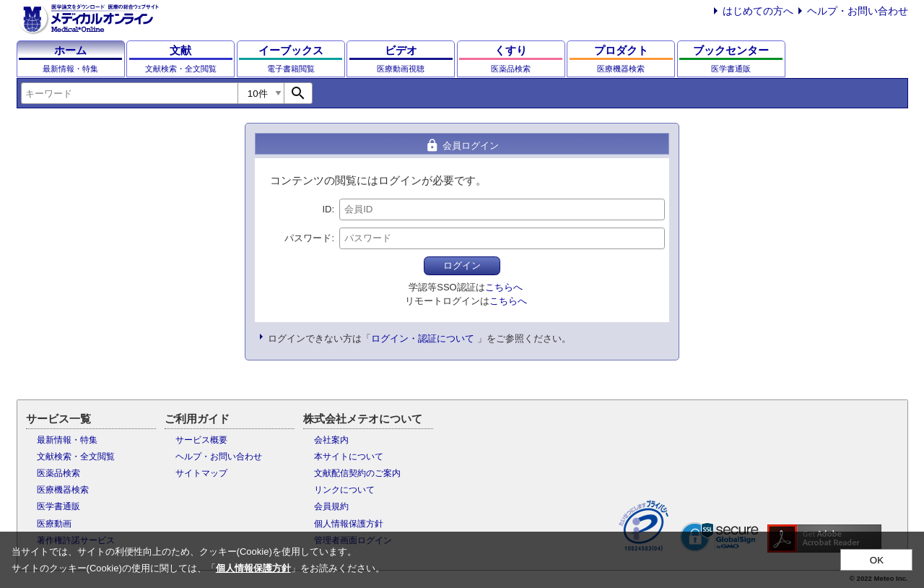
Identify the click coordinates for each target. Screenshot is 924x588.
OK (877, 560)
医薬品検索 (58, 473)
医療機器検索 (63, 490)
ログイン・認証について (423, 338)
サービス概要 (201, 440)
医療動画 (54, 524)
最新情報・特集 (67, 440)
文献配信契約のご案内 (357, 473)
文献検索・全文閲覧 (76, 457)
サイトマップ (201, 473)
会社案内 (331, 440)
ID (327, 209)
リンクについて (344, 490)
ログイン (462, 265)
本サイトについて (349, 457)
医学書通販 (58, 506)
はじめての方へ (758, 11)
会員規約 (331, 506)
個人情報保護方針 (349, 524)
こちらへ (504, 287)
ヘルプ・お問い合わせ (858, 11)
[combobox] (129, 93)
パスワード (308, 238)
